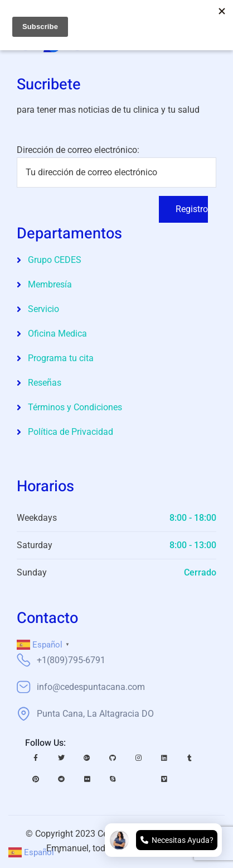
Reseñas (45, 383)
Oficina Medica (57, 334)
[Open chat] (163, 840)
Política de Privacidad (71, 432)
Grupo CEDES (55, 260)
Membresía (50, 284)
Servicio (43, 309)
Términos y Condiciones (75, 407)
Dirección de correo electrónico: (116, 166)
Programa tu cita (61, 358)
